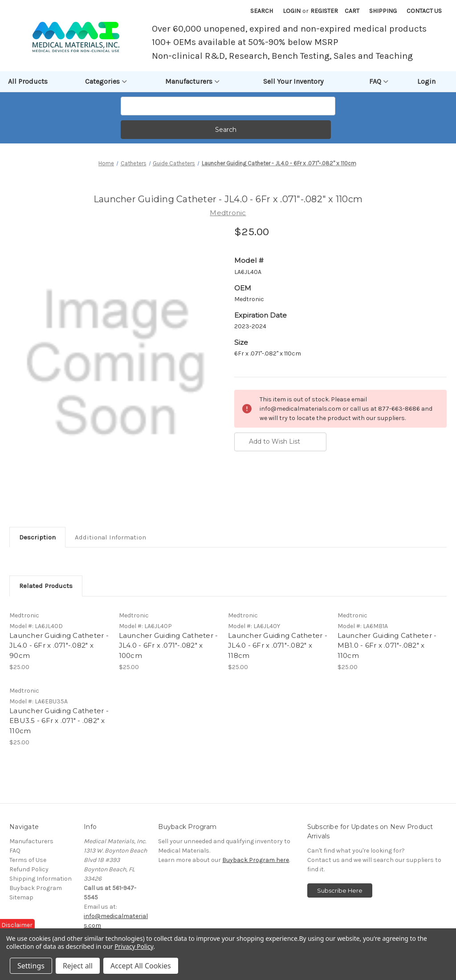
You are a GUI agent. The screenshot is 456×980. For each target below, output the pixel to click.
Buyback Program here (256, 860)
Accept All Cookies (141, 966)
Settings (31, 966)
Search (262, 11)
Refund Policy (29, 870)
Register (324, 11)
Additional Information (110, 537)
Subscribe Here (340, 891)
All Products (28, 81)
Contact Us (424, 11)
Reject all (78, 966)
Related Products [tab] (46, 586)
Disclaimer (17, 925)
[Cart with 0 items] (352, 11)
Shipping (383, 11)
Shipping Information (41, 879)
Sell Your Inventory (293, 81)
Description (37, 537)
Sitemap (21, 898)
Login (292, 11)
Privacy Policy (134, 946)
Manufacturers (192, 82)
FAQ (379, 82)
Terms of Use (28, 860)
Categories (106, 82)
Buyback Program (36, 888)
